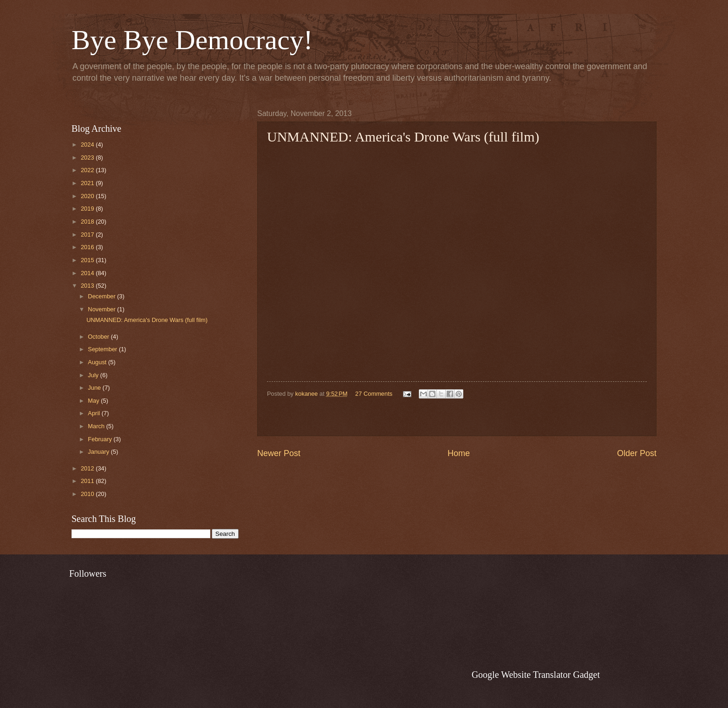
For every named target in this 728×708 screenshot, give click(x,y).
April (94, 413)
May (94, 401)
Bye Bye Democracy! (192, 40)
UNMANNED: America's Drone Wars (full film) (147, 320)
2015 (88, 260)
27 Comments (374, 394)
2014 (88, 273)
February (101, 439)
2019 (88, 209)
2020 (88, 196)
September (103, 349)
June (95, 388)
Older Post (637, 453)
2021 (88, 183)
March (97, 426)
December (102, 296)
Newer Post (279, 453)
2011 (88, 481)
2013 (88, 286)
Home (459, 453)
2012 (88, 468)
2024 (88, 145)
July (94, 375)
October (99, 337)
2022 (88, 170)
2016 (88, 247)
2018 (88, 222)
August (98, 362)
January (99, 452)
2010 (88, 494)
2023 (88, 158)
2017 (88, 235)
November (102, 309)
